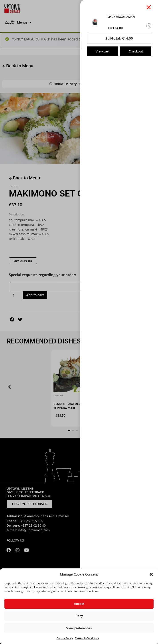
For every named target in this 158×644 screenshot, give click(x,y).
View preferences (79, 628)
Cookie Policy (65, 638)
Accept (79, 604)
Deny (79, 616)
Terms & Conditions (87, 638)
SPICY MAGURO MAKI (121, 17)
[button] (151, 574)
